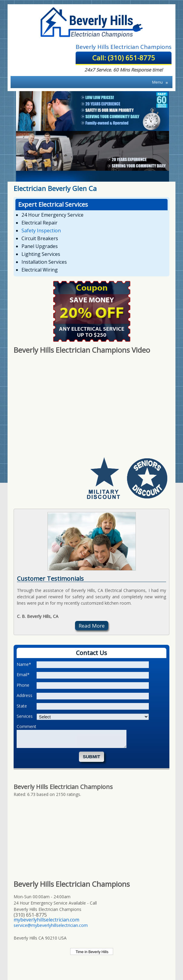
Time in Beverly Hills (92, 952)
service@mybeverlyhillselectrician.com (51, 925)
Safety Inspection (41, 231)
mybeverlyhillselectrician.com (46, 920)
